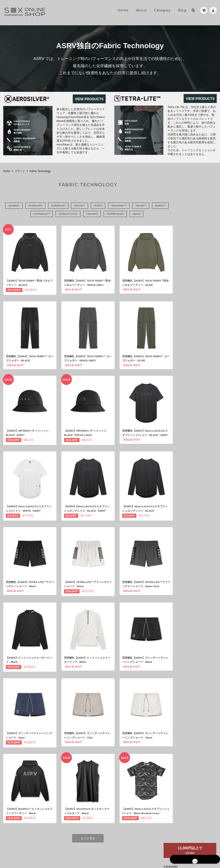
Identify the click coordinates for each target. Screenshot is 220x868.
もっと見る (86, 829)
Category (162, 10)
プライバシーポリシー (169, 850)
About (141, 10)
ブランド (20, 171)
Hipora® (151, 214)
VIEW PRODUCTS (89, 99)
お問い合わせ (189, 355)
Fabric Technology (197, 216)
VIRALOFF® (101, 214)
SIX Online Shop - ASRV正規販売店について (197, 336)
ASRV (187, 208)
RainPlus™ (20, 214)
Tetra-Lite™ (87, 206)
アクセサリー (191, 259)
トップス (188, 233)
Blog (182, 10)
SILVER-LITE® (38, 206)
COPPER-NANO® (127, 214)
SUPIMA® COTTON (74, 214)
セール (185, 267)
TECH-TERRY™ (132, 206)
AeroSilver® (13, 206)
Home (123, 10)
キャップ (188, 250)
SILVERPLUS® (63, 206)
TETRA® (108, 206)
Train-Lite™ (157, 206)
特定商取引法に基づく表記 (197, 346)
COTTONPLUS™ (45, 214)
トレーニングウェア (193, 225)
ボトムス (188, 242)
